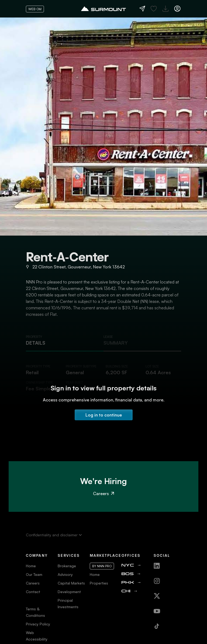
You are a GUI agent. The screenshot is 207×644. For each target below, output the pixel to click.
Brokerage (67, 566)
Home (31, 566)
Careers (103, 493)
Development (69, 592)
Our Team (34, 574)
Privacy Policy (38, 624)
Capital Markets (71, 583)
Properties (99, 583)
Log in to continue (104, 415)
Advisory (65, 574)
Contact (33, 592)
